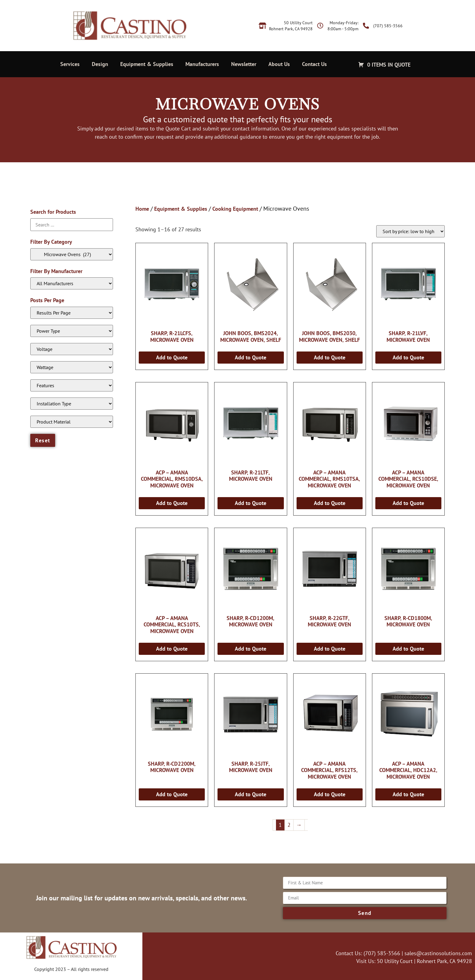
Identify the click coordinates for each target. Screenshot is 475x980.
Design (100, 64)
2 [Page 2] (289, 825)
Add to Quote (172, 357)
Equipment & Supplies (147, 64)
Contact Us (314, 64)
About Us (279, 64)
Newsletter (244, 64)
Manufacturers (202, 64)
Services (70, 64)
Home (142, 209)
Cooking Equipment (235, 209)
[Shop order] (410, 231)
